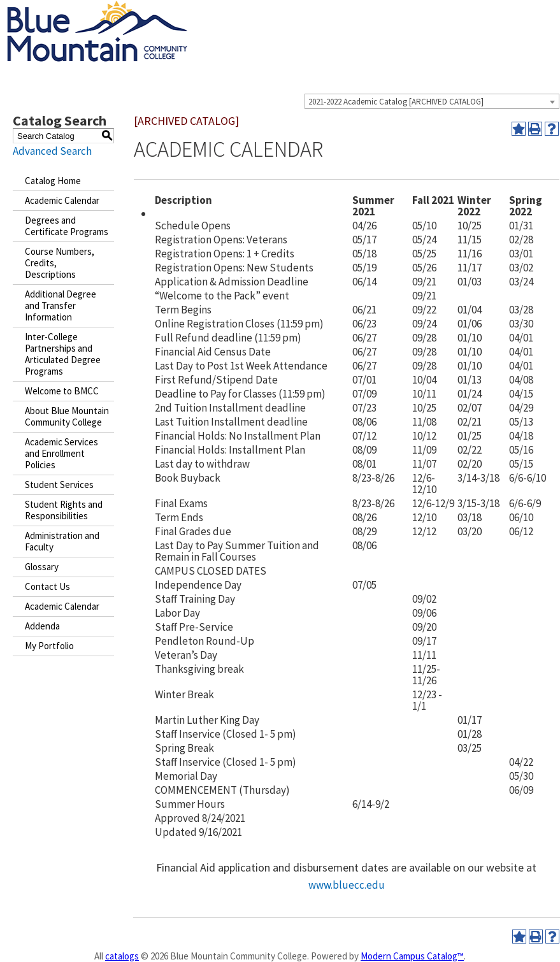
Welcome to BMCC (62, 391)
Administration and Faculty (62, 541)
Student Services (59, 485)
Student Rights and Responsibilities (64, 510)
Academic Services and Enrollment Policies (61, 453)
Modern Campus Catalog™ (412, 956)
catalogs (122, 956)
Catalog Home (53, 181)
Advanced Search (52, 151)
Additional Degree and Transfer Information (61, 305)
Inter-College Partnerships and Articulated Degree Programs (63, 354)
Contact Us (47, 586)
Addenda (42, 626)
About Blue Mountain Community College (67, 416)
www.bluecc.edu (347, 885)
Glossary (42, 567)
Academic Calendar (62, 200)
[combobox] (432, 101)
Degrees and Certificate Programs (67, 226)
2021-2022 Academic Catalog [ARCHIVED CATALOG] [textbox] (396, 102)
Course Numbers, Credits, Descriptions (60, 263)
